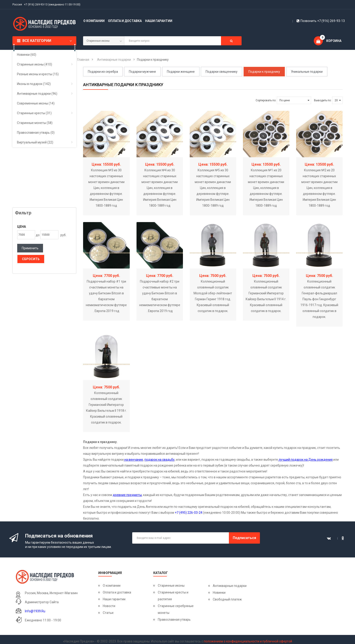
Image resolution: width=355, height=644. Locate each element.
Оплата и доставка (125, 21)
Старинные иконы (171, 586)
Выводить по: (323, 100)
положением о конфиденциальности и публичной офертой (248, 641)
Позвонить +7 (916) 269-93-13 (321, 21)
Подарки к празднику (264, 72)
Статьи (108, 613)
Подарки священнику (222, 72)
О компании (94, 21)
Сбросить (31, 259)
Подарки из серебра (103, 72)
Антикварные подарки (114, 60)
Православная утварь (174, 620)
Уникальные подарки (307, 72)
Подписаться (244, 538)
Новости (109, 606)
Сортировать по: (266, 100)
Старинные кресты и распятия (173, 596)
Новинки (219, 593)
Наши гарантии (159, 21)
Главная (83, 60)
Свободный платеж (227, 599)
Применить (30, 248)
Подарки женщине (181, 72)
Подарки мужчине (142, 72)
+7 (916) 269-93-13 (36, 5)
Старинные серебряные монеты (176, 609)
